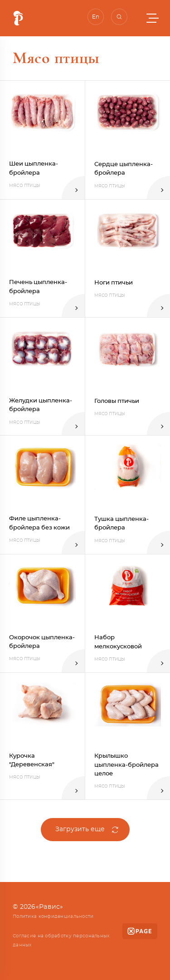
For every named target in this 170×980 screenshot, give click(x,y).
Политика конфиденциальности (53, 916)
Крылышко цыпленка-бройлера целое (126, 765)
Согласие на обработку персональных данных (61, 941)
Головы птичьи (117, 401)
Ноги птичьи (114, 283)
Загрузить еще (80, 829)
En (96, 17)
